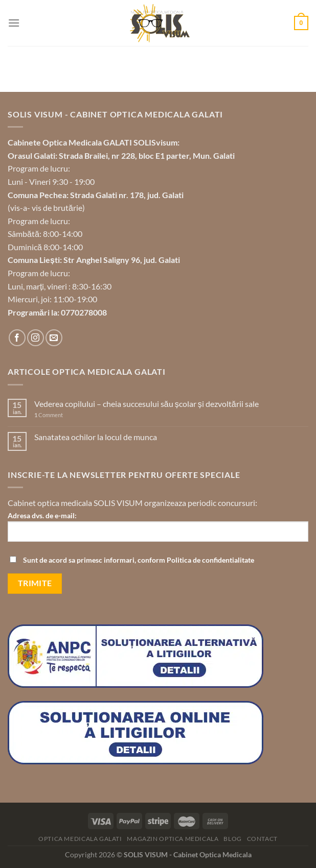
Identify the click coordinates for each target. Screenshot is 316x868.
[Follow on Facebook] (17, 338)
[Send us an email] (54, 338)
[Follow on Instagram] (36, 338)
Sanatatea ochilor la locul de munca (96, 437)
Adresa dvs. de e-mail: (158, 531)
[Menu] (14, 23)
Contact (262, 839)
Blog (232, 839)
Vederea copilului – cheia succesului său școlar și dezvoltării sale (146, 404)
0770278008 (84, 312)
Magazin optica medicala (173, 839)
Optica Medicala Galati (80, 839)
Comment (49, 415)
